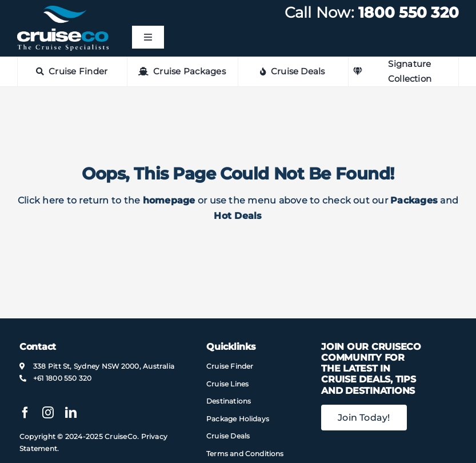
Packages (414, 200)
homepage (169, 200)
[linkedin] (71, 413)
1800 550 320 (409, 13)
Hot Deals (238, 216)
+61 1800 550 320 (63, 378)
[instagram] (48, 413)
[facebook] (25, 413)
